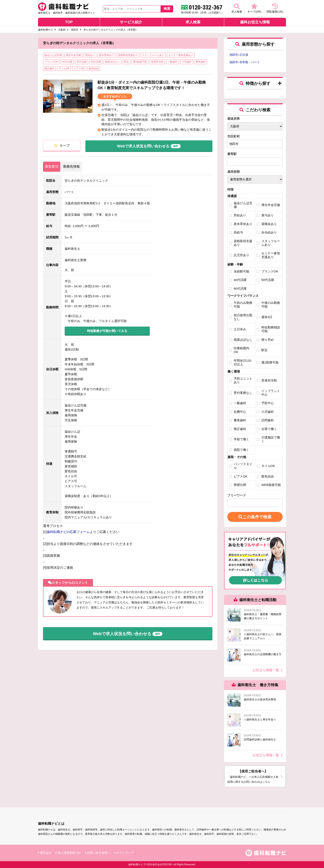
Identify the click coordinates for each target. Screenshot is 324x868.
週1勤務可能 (140, 62)
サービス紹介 (131, 22)
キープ (62, 146)
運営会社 (46, 853)
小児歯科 (187, 62)
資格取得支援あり (128, 55)
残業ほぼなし (112, 62)
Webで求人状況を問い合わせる (149, 146)
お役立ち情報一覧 (268, 670)
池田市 (75, 30)
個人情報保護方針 (69, 853)
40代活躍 (67, 62)
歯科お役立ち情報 (255, 22)
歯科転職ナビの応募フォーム (68, 532)
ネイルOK (64, 69)
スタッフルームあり (153, 55)
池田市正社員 (239, 55)
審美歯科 (201, 62)
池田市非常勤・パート (245, 62)
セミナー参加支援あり (181, 55)
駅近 (126, 62)
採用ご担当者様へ (99, 853)
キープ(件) (254, 8)
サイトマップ (125, 853)
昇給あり (90, 55)
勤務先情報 (71, 166)
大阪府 (62, 30)
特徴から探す (255, 83)
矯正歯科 (49, 69)
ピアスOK (79, 69)
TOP (69, 22)
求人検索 (237, 8)
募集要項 (52, 166)
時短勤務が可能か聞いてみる (107, 331)
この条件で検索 (255, 517)
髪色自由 (94, 69)
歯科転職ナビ (45, 30)
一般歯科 (173, 62)
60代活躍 (96, 62)
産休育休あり (106, 55)
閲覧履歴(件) (275, 8)
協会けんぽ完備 (53, 55)
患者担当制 (157, 62)
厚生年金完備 (73, 55)
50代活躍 (82, 62)
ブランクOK (51, 62)
